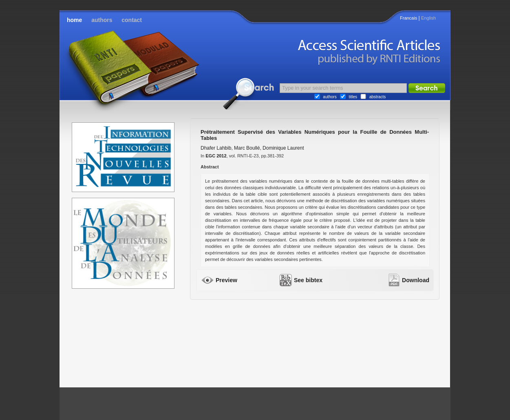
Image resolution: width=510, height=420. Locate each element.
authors (102, 20)
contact (132, 20)
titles (353, 97)
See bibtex (308, 280)
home (74, 20)
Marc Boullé (247, 148)
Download (416, 280)
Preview (226, 280)
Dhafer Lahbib (216, 148)
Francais (408, 18)
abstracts (378, 97)
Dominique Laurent (283, 148)
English (428, 18)
